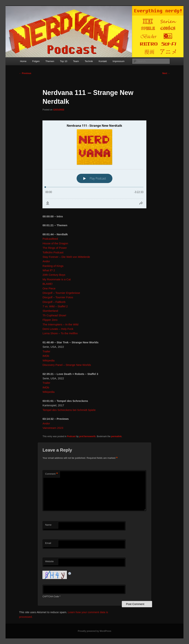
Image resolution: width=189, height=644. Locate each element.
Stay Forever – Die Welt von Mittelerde (66, 257)
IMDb (46, 356)
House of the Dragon (55, 243)
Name (48, 525)
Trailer (46, 351)
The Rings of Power (55, 248)
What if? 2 (49, 270)
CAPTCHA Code (51, 597)
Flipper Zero (50, 320)
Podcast (71, 436)
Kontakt (103, 61)
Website (49, 561)
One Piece (49, 288)
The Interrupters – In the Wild (60, 324)
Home (23, 61)
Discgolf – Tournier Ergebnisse (61, 293)
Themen (50, 61)
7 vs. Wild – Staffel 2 (55, 306)
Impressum (118, 61)
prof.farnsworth (87, 436)
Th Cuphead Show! (54, 315)
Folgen (36, 61)
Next (166, 73)
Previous (25, 73)
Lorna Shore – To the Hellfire (60, 333)
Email (48, 543)
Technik (89, 61)
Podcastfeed (50, 239)
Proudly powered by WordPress (94, 631)
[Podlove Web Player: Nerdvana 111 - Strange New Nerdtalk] (94, 164)
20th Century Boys (54, 275)
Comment (51, 474)
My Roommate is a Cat (57, 279)
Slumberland (50, 311)
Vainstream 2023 (53, 428)
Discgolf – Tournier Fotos (58, 297)
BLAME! (48, 284)
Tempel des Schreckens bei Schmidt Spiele (69, 410)
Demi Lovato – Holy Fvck (58, 329)
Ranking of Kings (53, 266)
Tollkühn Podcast (53, 252)
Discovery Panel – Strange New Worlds (67, 365)
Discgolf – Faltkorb (54, 302)
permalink (116, 436)
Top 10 (64, 61)
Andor (46, 261)
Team (76, 61)
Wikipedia (48, 360)
